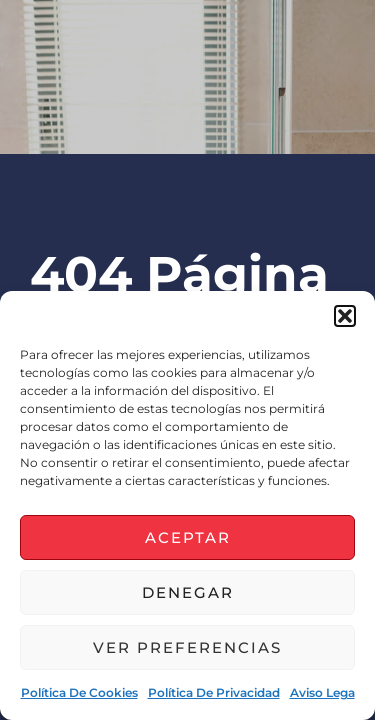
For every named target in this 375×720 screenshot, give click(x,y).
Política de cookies (79, 692)
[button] (345, 316)
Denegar (188, 592)
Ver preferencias (187, 647)
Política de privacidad (214, 692)
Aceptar (188, 537)
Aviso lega (322, 692)
